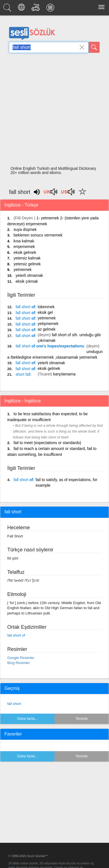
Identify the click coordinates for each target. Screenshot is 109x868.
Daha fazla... (28, 719)
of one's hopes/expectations (50, 346)
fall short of (16, 635)
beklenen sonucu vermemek (38, 235)
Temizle (82, 719)
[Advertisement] (52, 111)
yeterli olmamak (29, 275)
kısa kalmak (24, 241)
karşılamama (64, 374)
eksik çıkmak (27, 281)
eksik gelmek (25, 252)
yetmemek (22, 270)
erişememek (24, 247)
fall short (14, 704)
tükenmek (46, 307)
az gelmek (47, 329)
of (25, 307)
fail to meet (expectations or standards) (47, 443)
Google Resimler (21, 658)
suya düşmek (25, 229)
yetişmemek (48, 324)
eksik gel (45, 312)
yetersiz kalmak (27, 258)
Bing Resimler (19, 663)
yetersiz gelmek (27, 264)
